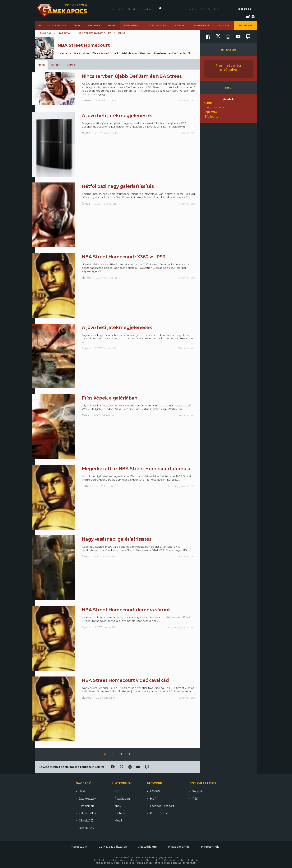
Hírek (82, 791)
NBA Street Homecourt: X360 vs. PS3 (124, 257)
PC (40, 25)
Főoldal (46, 33)
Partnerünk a (75, 5)
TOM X (87, 486)
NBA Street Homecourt (94, 33)
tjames (87, 278)
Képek (71, 65)
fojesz (86, 133)
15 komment (187, 348)
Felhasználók (87, 813)
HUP (153, 799)
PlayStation (58, 25)
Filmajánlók (86, 806)
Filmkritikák (202, 25)
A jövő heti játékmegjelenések (117, 116)
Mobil (112, 25)
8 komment (187, 556)
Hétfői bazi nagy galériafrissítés (118, 186)
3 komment (187, 278)
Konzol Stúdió (159, 813)
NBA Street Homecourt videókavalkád (125, 680)
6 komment (187, 204)
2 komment (187, 698)
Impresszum (78, 847)
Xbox (77, 25)
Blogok (224, 25)
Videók (180, 25)
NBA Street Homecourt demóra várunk (126, 610)
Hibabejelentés (179, 847)
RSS (195, 799)
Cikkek (56, 65)
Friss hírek (131, 25)
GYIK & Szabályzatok (113, 847)
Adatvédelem (148, 847)
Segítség (198, 791)
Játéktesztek (157, 25)
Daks (85, 415)
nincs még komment (181, 486)
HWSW (155, 791)
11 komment (187, 133)
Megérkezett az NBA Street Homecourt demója (136, 469)
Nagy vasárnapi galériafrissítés (117, 539)
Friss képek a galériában (110, 398)
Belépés (245, 9)
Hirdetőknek (210, 847)
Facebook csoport (162, 806)
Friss (41, 65)
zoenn (86, 100)
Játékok (65, 33)
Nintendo (94, 25)
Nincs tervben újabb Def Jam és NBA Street (132, 76)
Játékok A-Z (87, 828)
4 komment (187, 100)
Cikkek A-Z (86, 821)
